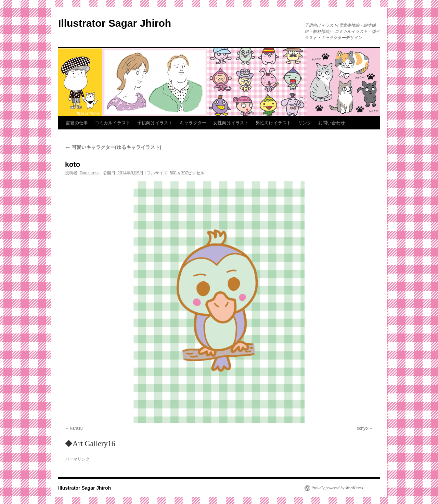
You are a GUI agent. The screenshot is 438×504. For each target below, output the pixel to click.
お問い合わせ (332, 123)
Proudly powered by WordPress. (338, 488)
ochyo (362, 428)
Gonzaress (90, 173)
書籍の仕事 (77, 123)
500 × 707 (179, 173)
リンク (305, 123)
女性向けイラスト (231, 123)
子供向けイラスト (155, 123)
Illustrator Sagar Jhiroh (115, 23)
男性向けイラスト (273, 123)
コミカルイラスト (113, 123)
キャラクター (193, 123)
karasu (76, 428)
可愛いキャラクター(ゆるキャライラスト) (113, 147)
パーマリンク (77, 459)
